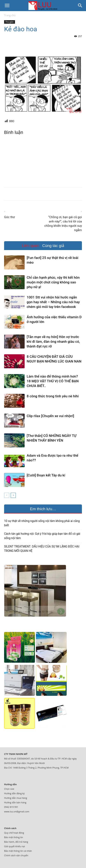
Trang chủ (10, 15)
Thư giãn (10, 22)
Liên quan (30, 246)
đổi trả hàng (22, 842)
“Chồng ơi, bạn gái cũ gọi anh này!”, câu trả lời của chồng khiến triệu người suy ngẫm (63, 224)
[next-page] (13, 495)
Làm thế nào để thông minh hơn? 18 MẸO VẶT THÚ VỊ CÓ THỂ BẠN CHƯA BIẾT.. (53, 381)
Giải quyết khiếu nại (14, 846)
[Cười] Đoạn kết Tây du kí (46, 475)
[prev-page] (7, 495)
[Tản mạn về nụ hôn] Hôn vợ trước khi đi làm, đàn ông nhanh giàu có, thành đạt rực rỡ (53, 342)
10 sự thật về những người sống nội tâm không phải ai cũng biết (42, 523)
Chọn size (9, 789)
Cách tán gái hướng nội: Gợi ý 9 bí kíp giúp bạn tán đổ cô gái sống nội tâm (42, 536)
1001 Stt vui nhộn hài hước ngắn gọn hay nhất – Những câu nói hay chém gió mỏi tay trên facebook (53, 302)
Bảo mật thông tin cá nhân (18, 851)
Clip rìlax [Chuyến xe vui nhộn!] (50, 416)
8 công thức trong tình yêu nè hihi (53, 396)
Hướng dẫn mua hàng (16, 798)
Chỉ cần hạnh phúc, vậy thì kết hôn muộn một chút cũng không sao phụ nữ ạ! (53, 282)
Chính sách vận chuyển (16, 855)
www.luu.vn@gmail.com (17, 811)
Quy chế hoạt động (14, 833)
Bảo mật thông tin (14, 837)
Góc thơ (9, 217)
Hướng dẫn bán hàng (15, 802)
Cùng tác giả (53, 246)
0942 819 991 (11, 807)
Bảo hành (9, 842)
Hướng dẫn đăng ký (14, 793)
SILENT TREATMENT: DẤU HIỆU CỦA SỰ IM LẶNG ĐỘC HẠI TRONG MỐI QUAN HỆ (42, 549)
